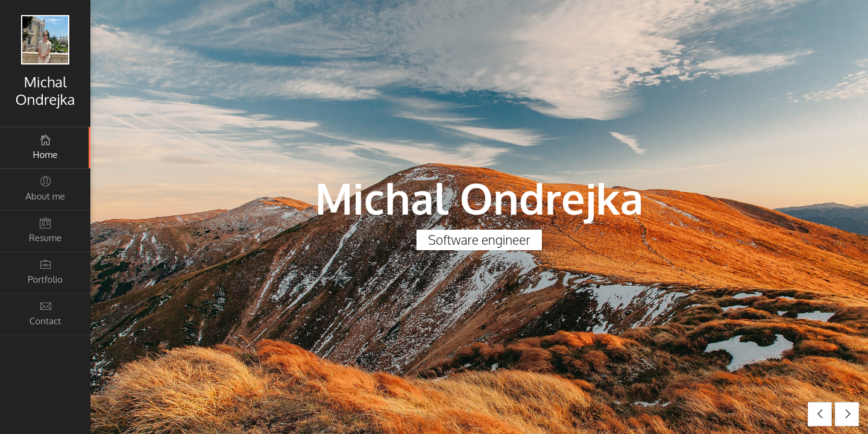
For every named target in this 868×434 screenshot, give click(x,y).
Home (45, 147)
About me (45, 188)
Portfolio (45, 272)
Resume (45, 230)
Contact (45, 313)
